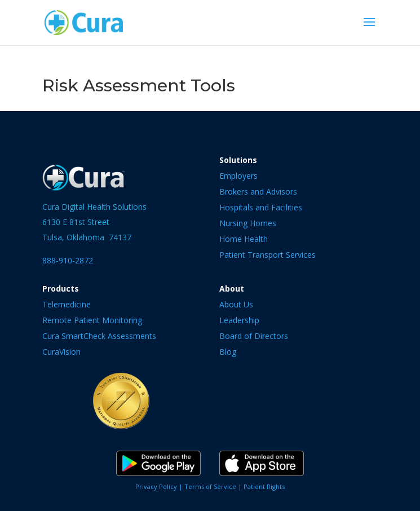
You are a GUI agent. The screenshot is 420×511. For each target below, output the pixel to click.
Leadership (239, 320)
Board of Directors (254, 336)
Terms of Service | (214, 486)
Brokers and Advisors (258, 191)
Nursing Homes (248, 223)
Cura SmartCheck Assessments (99, 336)
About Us (236, 304)
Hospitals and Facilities (261, 207)
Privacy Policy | (160, 486)
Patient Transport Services (268, 255)
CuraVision (61, 352)
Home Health (244, 239)
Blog (228, 352)
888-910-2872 (68, 260)
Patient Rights (264, 486)
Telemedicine (67, 304)
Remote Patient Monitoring (92, 320)
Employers (238, 176)
